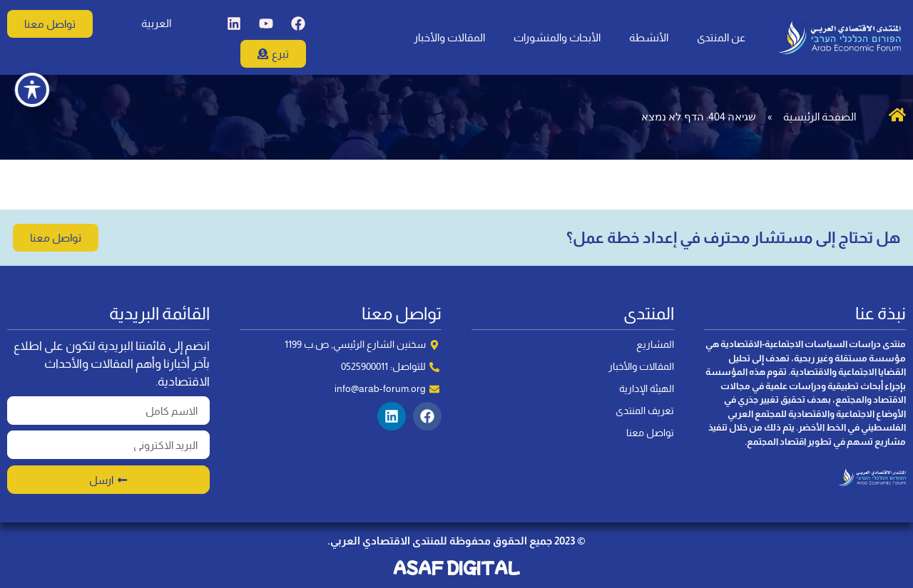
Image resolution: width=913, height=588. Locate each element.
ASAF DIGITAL (456, 567)
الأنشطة (649, 37)
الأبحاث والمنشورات (557, 37)
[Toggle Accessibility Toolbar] (32, 57)
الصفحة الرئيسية (820, 117)
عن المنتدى (721, 37)
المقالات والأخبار (449, 37)
